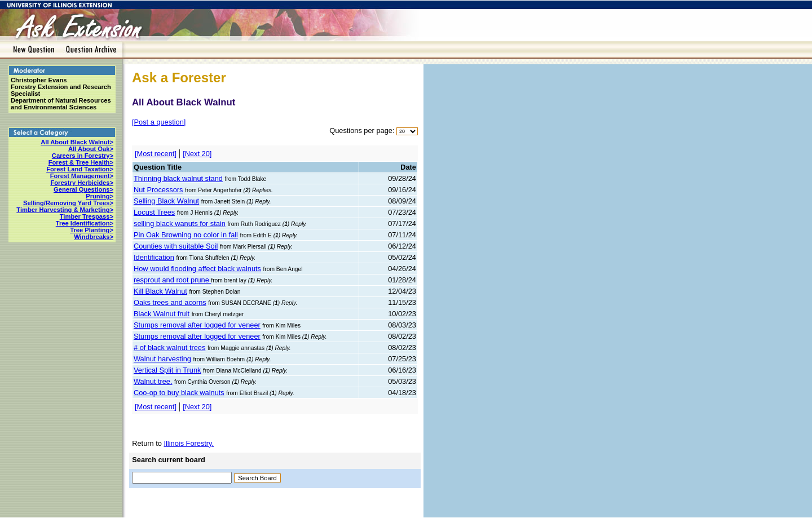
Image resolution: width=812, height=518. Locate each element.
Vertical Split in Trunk (167, 370)
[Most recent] (156, 154)
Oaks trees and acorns (170, 302)
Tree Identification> (85, 223)
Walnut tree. (153, 381)
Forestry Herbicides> (82, 183)
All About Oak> (91, 149)
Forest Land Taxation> (80, 169)
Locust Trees (154, 212)
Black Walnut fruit (162, 314)
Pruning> (100, 196)
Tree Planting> (92, 230)
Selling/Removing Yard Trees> (68, 203)
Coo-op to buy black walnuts (179, 393)
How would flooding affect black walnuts (197, 269)
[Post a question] (159, 122)
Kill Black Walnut (160, 291)
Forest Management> (82, 176)
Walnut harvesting (162, 359)
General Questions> (83, 189)
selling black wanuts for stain (180, 223)
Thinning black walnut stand (178, 178)
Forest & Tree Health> (81, 162)
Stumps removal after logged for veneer (197, 325)
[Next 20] (197, 154)
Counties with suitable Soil (176, 246)
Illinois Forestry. (189, 443)
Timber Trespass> (87, 216)
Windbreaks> (94, 237)
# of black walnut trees (169, 347)
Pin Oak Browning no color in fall (186, 235)
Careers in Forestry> (83, 156)
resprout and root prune (172, 280)
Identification (154, 257)
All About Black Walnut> (77, 142)
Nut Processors (158, 190)
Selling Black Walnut (166, 201)
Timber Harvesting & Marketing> (65, 210)
